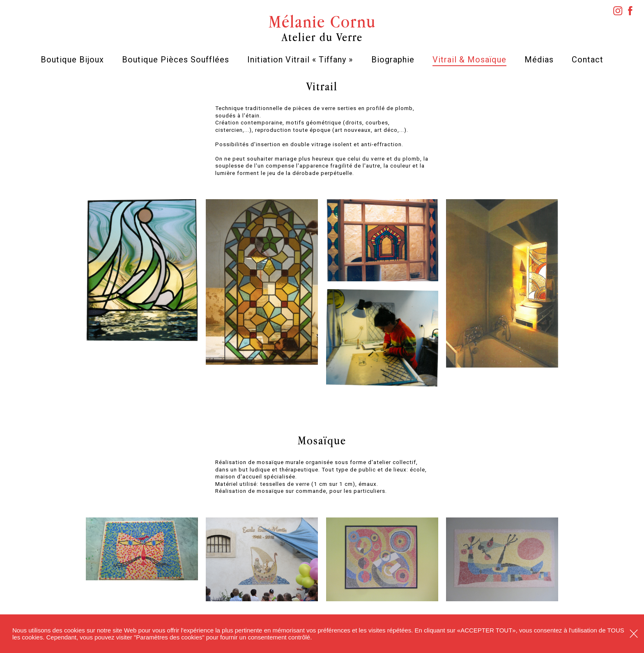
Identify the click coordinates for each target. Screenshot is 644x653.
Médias (539, 60)
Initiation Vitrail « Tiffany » (300, 60)
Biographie (393, 60)
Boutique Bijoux (72, 60)
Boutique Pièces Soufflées (176, 60)
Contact (588, 60)
